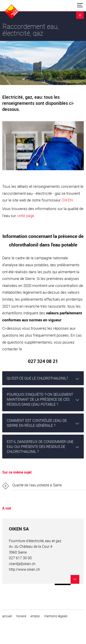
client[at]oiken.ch (22, 564)
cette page (26, 216)
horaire (21, 616)
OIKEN (67, 200)
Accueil (7, 616)
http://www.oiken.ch (24, 569)
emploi (35, 616)
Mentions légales (56, 616)
